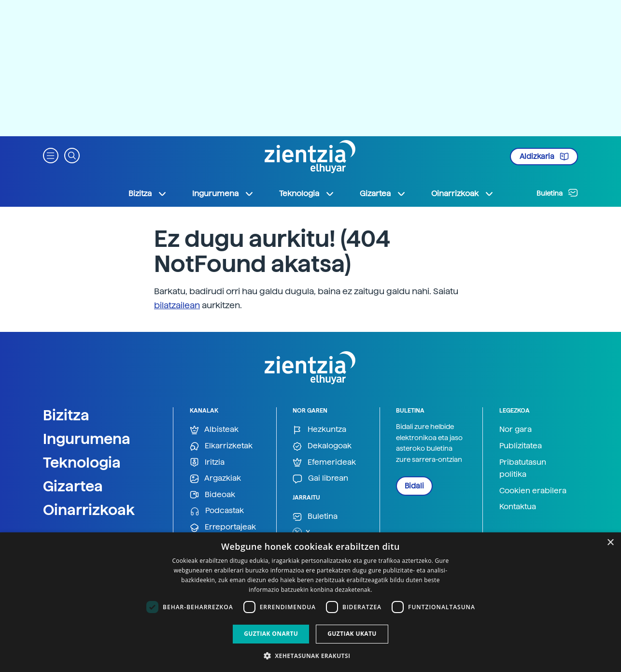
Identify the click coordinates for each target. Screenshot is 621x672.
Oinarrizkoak (89, 510)
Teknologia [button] (307, 194)
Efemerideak (324, 463)
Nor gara (515, 429)
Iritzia (207, 463)
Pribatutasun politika (523, 468)
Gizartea (73, 486)
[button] (51, 155)
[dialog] (310, 602)
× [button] (610, 543)
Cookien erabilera (533, 491)
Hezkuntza (319, 430)
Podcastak (217, 511)
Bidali (414, 486)
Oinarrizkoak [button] (463, 194)
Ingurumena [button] (223, 194)
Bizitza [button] (148, 194)
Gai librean (320, 479)
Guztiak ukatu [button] (352, 634)
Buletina (557, 193)
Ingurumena (87, 439)
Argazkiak (215, 479)
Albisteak (214, 430)
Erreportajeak (223, 527)
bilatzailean (177, 305)
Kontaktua (518, 507)
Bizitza (66, 415)
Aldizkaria (544, 157)
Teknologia (82, 462)
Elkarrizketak (221, 446)
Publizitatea (521, 446)
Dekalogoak (322, 446)
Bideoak (212, 495)
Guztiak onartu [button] (271, 634)
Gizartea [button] (383, 194)
